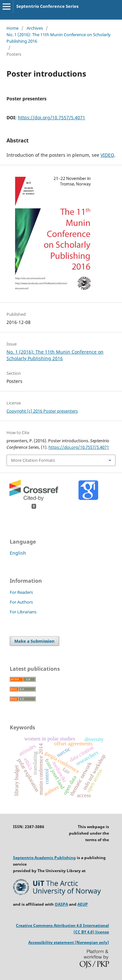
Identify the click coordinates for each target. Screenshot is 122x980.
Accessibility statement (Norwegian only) (69, 942)
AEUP (83, 904)
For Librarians (23, 612)
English (18, 553)
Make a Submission (34, 641)
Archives (35, 28)
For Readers (21, 592)
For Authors (21, 602)
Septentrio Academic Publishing (44, 858)
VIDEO (107, 155)
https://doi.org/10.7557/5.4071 (52, 117)
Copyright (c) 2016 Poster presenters (42, 411)
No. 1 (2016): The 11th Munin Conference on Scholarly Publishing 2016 (59, 38)
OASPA (61, 904)
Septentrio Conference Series (47, 6)
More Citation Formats (33, 460)
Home (13, 28)
